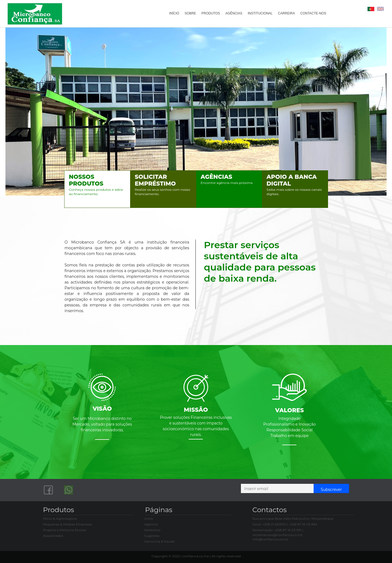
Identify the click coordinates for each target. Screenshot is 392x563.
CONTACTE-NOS (313, 13)
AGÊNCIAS (234, 13)
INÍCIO (174, 13)
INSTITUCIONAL (260, 13)
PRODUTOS (210, 13)
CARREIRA (286, 13)
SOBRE (190, 13)
